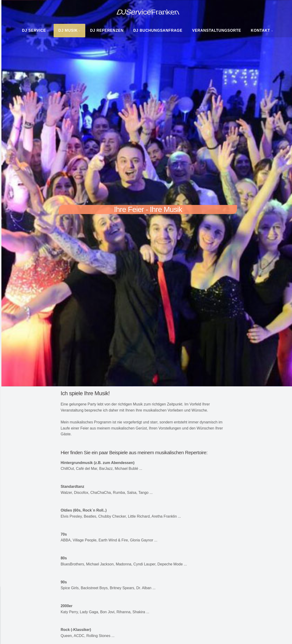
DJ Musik (68, 30)
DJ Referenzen (107, 30)
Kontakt (260, 30)
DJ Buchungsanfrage (158, 30)
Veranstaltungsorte (216, 30)
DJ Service (34, 30)
